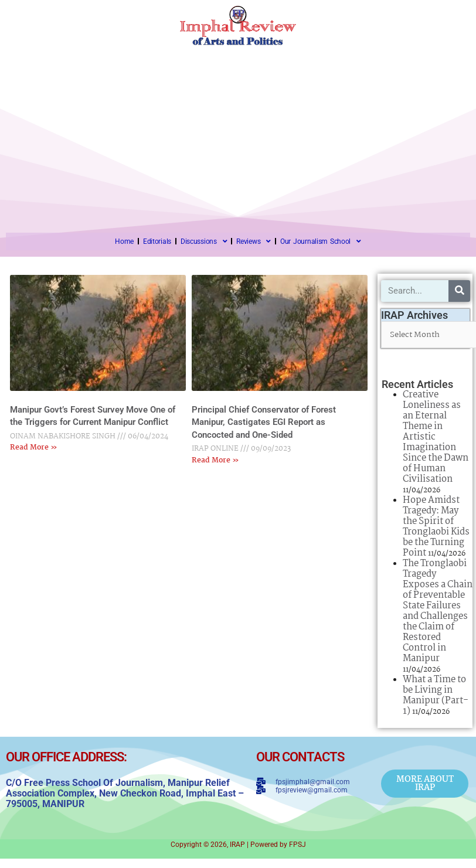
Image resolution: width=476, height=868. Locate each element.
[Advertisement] (238, 133)
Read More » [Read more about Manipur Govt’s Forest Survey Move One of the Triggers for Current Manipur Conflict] (34, 447)
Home (124, 241)
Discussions (204, 241)
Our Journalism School (321, 241)
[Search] (459, 291)
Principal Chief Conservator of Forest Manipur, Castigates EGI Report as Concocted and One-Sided (264, 422)
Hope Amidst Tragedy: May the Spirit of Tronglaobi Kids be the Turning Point (436, 527)
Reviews (254, 241)
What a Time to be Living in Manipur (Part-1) (436, 695)
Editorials (157, 241)
